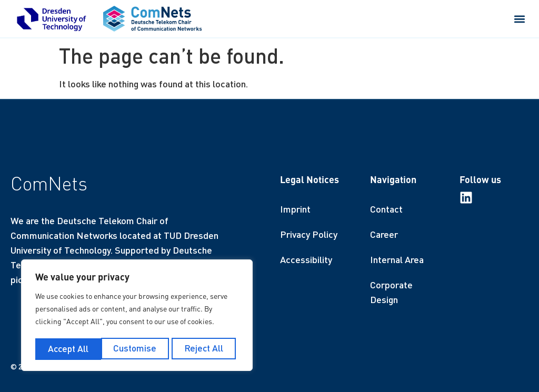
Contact (386, 209)
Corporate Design (391, 292)
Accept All (206, 349)
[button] (520, 19)
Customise (68, 349)
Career (384, 234)
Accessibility (306, 259)
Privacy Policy (309, 234)
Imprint (295, 209)
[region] (137, 316)
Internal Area (397, 259)
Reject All (138, 349)
